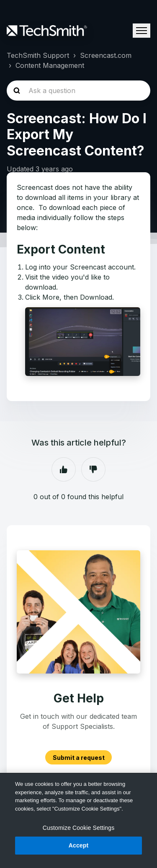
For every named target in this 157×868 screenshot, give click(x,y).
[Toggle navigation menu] (142, 31)
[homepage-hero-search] (78, 91)
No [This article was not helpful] (93, 469)
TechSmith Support (38, 55)
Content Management (50, 65)
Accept (79, 845)
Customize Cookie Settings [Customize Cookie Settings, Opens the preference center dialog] (79, 828)
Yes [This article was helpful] (64, 469)
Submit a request (79, 758)
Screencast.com (106, 55)
